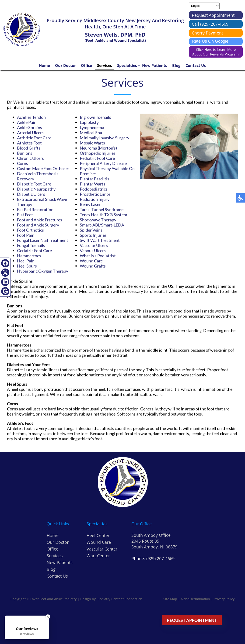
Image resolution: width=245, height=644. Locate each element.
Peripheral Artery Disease (103, 163)
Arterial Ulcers (30, 133)
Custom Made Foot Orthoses (43, 169)
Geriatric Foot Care (34, 251)
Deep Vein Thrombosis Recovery (38, 176)
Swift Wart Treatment (100, 240)
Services (105, 65)
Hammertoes (29, 256)
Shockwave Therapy (98, 220)
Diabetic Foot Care (34, 184)
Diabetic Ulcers (31, 194)
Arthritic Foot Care (34, 138)
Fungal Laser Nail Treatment (43, 240)
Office (86, 65)
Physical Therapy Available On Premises (107, 171)
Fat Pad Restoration (35, 210)
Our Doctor (65, 65)
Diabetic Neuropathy (36, 189)
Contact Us (196, 65)
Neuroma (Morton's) (98, 148)
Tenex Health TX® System (103, 215)
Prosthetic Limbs (95, 194)
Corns (23, 163)
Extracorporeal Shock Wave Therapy (42, 202)
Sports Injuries (93, 235)
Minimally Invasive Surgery (105, 138)
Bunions (25, 153)
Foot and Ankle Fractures (40, 220)
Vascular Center (102, 549)
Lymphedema (92, 127)
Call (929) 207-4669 (210, 24)
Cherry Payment (207, 33)
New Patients (155, 65)
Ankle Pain (27, 122)
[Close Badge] (48, 617)
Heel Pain (26, 261)
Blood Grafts (29, 148)
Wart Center (98, 556)
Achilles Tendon (31, 117)
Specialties (127, 65)
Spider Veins (91, 230)
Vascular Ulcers (94, 245)
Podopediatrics (94, 189)
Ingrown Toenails (95, 117)
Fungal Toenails (31, 245)
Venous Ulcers (93, 251)
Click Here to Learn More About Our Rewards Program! (216, 52)
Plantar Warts (93, 184)
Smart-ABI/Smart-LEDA (102, 225)
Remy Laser (90, 204)
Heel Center (98, 535)
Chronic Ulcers (30, 158)
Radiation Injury (95, 199)
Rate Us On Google (210, 41)
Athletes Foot (29, 143)
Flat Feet (25, 215)
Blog (176, 65)
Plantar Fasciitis (94, 179)
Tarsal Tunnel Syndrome (102, 210)
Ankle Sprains (30, 127)
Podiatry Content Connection (120, 599)
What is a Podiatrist (98, 256)
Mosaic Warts (92, 143)
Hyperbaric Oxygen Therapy (43, 271)
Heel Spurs (27, 266)
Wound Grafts (93, 266)
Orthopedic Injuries (98, 153)
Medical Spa (91, 133)
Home (44, 65)
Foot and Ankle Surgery (38, 225)
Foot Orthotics (30, 230)
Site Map (170, 599)
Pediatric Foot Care (97, 158)
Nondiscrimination (195, 599)
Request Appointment (213, 15)
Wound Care (91, 261)
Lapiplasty (89, 122)
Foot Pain (26, 235)
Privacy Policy (224, 599)
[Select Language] (204, 6)
